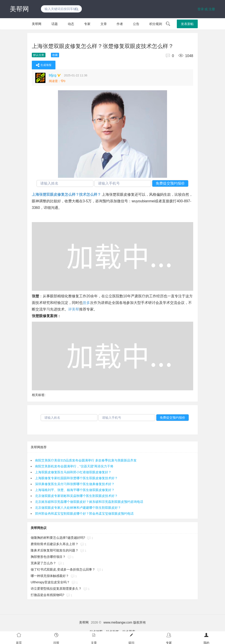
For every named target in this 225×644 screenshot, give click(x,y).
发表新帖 (187, 24)
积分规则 (156, 24)
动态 (71, 24)
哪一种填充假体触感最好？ (50, 576)
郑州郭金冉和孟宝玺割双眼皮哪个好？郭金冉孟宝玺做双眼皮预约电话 (84, 514)
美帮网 (19, 9)
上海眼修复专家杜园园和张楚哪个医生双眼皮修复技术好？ (76, 478)
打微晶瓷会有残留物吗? (47, 595)
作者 (120, 24)
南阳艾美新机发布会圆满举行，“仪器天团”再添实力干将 (74, 466)
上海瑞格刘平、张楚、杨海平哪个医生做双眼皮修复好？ (75, 490)
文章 (104, 24)
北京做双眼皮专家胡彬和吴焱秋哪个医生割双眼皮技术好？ (76, 496)
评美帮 (74, 309)
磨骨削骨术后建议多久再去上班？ (55, 544)
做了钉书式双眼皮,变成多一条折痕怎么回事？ (63, 569)
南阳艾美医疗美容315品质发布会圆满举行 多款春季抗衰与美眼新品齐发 (86, 460)
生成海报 (44, 65)
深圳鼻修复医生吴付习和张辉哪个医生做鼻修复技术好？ (75, 484)
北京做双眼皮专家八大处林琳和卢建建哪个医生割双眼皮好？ (78, 508)
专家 (87, 24)
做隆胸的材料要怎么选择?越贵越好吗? (58, 538)
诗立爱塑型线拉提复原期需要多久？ (56, 589)
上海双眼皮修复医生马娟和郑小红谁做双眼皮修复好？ (73, 472)
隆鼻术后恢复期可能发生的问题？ (55, 550)
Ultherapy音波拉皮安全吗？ (50, 582)
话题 (55, 24)
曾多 (86, 303)
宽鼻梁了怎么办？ (43, 563)
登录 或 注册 (206, 9)
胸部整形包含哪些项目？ (48, 557)
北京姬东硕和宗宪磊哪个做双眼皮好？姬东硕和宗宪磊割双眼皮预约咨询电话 (89, 502)
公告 (136, 24)
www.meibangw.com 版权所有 (125, 622)
